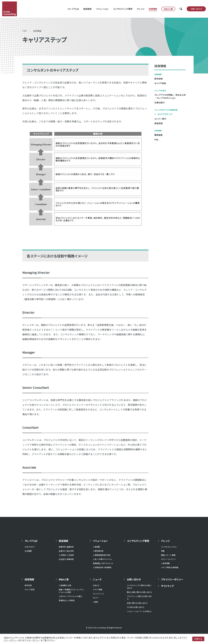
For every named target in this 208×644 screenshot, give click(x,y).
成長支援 (158, 123)
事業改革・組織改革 (66, 547)
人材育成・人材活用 (66, 555)
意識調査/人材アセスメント (103, 563)
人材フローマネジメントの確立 (70, 596)
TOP (24, 31)
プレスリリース (98, 594)
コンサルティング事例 (123, 9)
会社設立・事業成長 (66, 559)
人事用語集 (165, 563)
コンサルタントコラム (169, 547)
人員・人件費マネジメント (102, 559)
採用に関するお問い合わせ (137, 603)
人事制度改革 (98, 551)
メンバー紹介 (160, 119)
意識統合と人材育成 (67, 600)
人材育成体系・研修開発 (102, 567)
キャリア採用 (160, 83)
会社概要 (28, 551)
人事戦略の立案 (65, 585)
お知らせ (96, 585)
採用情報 (153, 9)
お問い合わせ (134, 579)
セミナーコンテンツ (168, 559)
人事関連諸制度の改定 (102, 555)
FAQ (156, 139)
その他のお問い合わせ (136, 607)
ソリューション (102, 9)
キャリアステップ (165, 114)
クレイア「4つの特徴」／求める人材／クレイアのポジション (170, 96)
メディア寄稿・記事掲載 (170, 567)
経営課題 (87, 9)
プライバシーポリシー (172, 579)
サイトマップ (167, 586)
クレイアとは (73, 9)
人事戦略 (96, 547)
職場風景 (158, 135)
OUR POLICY (30, 547)
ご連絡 (95, 602)
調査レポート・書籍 (168, 555)
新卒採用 (158, 79)
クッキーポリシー (32, 640)
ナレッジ (141, 9)
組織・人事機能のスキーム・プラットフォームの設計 (71, 591)
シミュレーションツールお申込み (139, 611)
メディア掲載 (98, 589)
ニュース (97, 579)
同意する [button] (198, 639)
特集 (163, 551)
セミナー (96, 598)
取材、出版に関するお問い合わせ (139, 592)
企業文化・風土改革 (66, 551)
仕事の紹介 (160, 102)
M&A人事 (64, 579)
